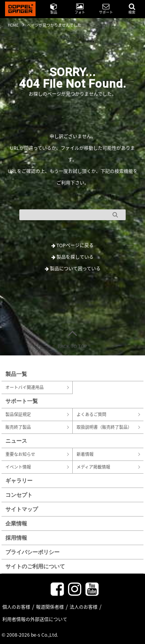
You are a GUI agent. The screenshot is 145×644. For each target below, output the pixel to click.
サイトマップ (22, 509)
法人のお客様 (84, 607)
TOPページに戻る (72, 245)
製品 (54, 9)
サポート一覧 (22, 401)
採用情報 (16, 538)
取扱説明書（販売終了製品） (104, 427)
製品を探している (72, 257)
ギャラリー (19, 480)
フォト (80, 9)
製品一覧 (16, 374)
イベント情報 (18, 467)
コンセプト (19, 495)
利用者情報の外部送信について (35, 619)
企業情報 (16, 523)
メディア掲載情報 (93, 467)
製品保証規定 (18, 414)
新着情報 (85, 454)
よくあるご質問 (91, 414)
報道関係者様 (50, 607)
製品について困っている (73, 268)
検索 (132, 9)
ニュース (16, 441)
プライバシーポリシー (32, 552)
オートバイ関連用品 (25, 387)
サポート (106, 9)
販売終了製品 (18, 427)
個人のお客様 (16, 607)
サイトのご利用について (35, 566)
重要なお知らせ (20, 454)
